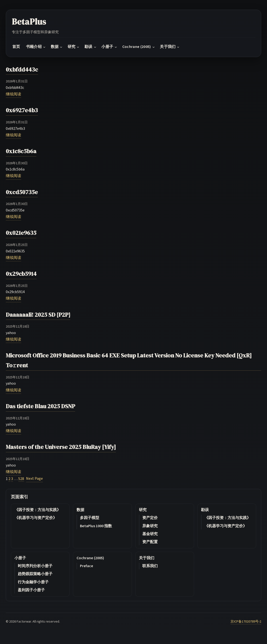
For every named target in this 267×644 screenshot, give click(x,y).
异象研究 (150, 526)
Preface (87, 566)
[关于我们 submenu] (178, 47)
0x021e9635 (21, 233)
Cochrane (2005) (90, 558)
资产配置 (150, 542)
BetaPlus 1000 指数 (96, 526)
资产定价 (150, 518)
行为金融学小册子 (33, 582)
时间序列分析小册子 (35, 566)
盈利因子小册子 (31, 590)
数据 (80, 510)
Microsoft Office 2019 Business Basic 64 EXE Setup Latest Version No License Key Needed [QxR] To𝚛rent (129, 360)
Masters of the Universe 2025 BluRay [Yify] (61, 447)
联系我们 (150, 566)
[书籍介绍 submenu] (44, 47)
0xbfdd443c (22, 69)
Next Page (34, 479)
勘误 (205, 510)
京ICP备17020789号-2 (246, 621)
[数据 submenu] (61, 47)
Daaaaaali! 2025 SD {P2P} (38, 315)
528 (21, 479)
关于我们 (147, 558)
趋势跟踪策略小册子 (35, 574)
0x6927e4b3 (22, 110)
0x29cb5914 (21, 274)
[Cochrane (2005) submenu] (154, 47)
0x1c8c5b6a (21, 151)
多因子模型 (90, 518)
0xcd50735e (22, 192)
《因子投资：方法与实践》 (38, 510)
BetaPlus (29, 22)
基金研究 (150, 534)
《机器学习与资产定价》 (36, 518)
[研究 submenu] (78, 47)
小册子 (20, 558)
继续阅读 (13, 94)
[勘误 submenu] (95, 47)
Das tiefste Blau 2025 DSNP (40, 406)
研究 (143, 510)
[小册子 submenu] (116, 47)
